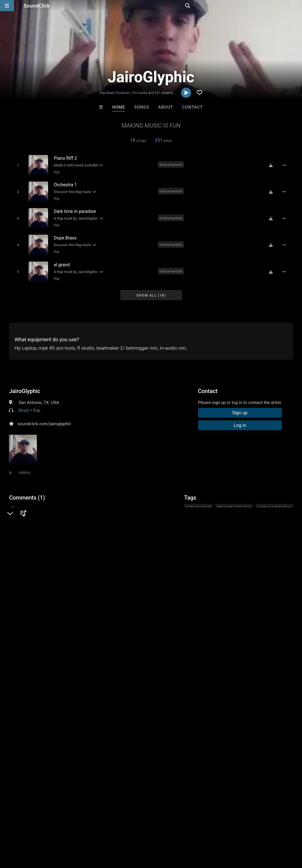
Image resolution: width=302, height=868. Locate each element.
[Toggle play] (17, 165)
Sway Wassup (82, 712)
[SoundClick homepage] (37, 6)
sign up (31, 527)
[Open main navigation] (7, 6)
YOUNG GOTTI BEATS (129, 712)
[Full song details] (286, 165)
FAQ (23, 835)
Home (118, 107)
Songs (142, 107)
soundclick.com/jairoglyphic (44, 418)
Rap (55, 172)
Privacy (133, 835)
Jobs (77, 835)
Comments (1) (27, 492)
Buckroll (220, 712)
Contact (192, 107)
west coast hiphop (274, 502)
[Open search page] (296, 6)
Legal (151, 835)
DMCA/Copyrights (104, 835)
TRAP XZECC (174, 712)
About (166, 107)
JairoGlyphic (25, 385)
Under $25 (203, 743)
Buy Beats (133, 743)
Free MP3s (99, 743)
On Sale (168, 743)
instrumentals (172, 164)
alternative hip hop (234, 502)
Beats (24, 404)
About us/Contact (50, 835)
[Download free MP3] (273, 165)
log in (52, 527)
